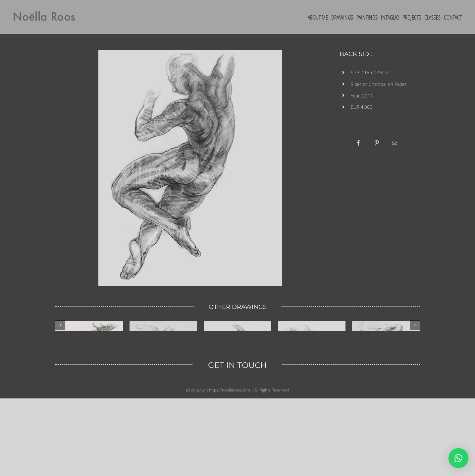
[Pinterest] (377, 143)
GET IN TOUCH (237, 446)
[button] (458, 458)
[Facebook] (358, 143)
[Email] (395, 143)
